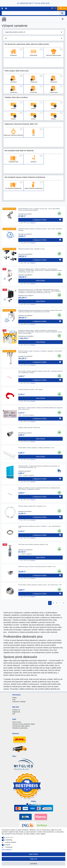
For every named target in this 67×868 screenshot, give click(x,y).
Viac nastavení (7, 850)
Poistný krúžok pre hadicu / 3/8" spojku (30, 389)
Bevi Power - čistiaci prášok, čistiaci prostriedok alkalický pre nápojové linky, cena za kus (40, 408)
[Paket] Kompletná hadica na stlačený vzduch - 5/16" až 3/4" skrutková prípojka (40, 229)
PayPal (8, 845)
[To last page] (63, 603)
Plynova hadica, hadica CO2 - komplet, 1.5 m (32, 506)
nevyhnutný (9, 837)
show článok (40, 281)
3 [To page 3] (57, 603)
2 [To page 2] (53, 603)
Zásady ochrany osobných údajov (24, 724)
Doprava (33, 223)
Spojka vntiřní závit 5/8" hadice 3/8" (29, 428)
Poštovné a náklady (19, 702)
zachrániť (33, 864)
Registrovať (16, 712)
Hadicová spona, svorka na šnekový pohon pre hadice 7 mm (37, 567)
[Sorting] (33, 32)
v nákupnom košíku (47, 220)
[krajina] (52, 8)
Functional (9, 847)
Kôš (14, 714)
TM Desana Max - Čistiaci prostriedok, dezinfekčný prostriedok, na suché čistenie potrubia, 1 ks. (39, 467)
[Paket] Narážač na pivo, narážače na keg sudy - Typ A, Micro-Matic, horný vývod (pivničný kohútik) (39, 209)
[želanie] (55, 8)
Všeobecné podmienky (20, 728)
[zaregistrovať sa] (6, 8)
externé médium (11, 842)
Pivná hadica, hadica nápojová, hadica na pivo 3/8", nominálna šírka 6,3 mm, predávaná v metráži (40, 372)
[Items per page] (33, 38)
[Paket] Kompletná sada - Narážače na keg (31, 249)
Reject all (34, 859)
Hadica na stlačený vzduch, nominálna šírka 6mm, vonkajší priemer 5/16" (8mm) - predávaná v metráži (39, 489)
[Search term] (31, 13)
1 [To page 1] (50, 603)
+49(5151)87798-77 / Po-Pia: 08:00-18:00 (33, 3)
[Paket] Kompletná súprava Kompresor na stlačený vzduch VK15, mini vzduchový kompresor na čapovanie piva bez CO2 (40, 311)
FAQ (14, 700)
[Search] (62, 13)
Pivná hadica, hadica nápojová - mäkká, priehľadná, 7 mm (36, 448)
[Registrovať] (2, 8)
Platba (15, 698)
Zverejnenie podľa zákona (21, 726)
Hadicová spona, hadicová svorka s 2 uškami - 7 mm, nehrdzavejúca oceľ (39, 527)
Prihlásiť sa (16, 710)
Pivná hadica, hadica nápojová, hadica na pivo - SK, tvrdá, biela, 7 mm (40, 585)
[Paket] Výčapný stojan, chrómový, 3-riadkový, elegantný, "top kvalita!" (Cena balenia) (40, 352)
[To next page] (60, 603)
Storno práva (17, 722)
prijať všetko (33, 854)
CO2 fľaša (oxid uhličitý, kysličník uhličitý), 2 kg (33, 544)
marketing (9, 840)
